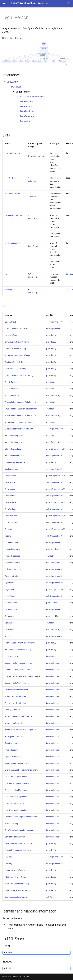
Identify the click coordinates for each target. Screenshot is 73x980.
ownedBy (50, 389)
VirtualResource (12, 543)
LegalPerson (34, 218)
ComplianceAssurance (15, 803)
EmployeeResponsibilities (16, 737)
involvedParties (53, 656)
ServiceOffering (11, 335)
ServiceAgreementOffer (15, 837)
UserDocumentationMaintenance (19, 810)
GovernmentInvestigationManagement (21, 817)
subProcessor (52, 897)
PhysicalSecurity (12, 750)
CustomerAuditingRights (15, 703)
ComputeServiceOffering (15, 349)
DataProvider (27, 102)
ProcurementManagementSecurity (19, 783)
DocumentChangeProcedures (17, 670)
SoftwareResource (13, 569)
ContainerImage (12, 469)
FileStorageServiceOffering (16, 877)
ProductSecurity (12, 823)
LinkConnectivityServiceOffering (18, 843)
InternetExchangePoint (14, 436)
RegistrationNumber (37, 156)
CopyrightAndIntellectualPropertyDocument (23, 676)
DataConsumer (28, 116)
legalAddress (11, 178)
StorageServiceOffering (15, 870)
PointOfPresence (12, 382)
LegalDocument (12, 656)
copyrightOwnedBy (54, 322)
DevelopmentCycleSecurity (16, 777)
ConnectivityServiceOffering (17, 462)
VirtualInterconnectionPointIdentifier (20, 422)
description (10, 290)
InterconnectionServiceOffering (18, 650)
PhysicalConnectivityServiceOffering (20, 850)
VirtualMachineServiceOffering (18, 355)
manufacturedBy (53, 395)
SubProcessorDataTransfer (16, 897)
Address (32, 181)
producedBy (52, 603)
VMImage (9, 864)
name (7, 274)
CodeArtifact (10, 322)
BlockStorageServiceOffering (17, 884)
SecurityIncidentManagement (17, 790)
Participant (17, 87)
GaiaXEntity (13, 82)
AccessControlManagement (17, 763)
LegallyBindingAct (13, 710)
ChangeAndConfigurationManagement (21, 770)
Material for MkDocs (20, 977)
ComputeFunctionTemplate (16, 329)
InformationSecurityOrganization (19, 716)
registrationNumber (13, 153)
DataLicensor (27, 107)
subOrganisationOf (13, 243)
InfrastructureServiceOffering (17, 342)
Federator (25, 121)
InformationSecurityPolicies (16, 723)
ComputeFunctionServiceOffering (19, 375)
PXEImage (9, 857)
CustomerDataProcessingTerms (18, 663)
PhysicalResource (12, 549)
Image (8, 636)
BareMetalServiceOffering (16, 369)
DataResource (11, 603)
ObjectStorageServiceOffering (18, 890)
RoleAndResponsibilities (15, 696)
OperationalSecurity (13, 757)
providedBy (51, 335)
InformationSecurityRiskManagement (20, 730)
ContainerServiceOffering (15, 362)
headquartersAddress (14, 194)
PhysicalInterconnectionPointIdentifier (21, 402)
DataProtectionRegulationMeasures (20, 830)
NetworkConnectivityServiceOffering (20, 643)
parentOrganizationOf (14, 215)
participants (51, 382)
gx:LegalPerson (15, 38)
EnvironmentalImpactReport (17, 690)
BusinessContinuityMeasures (17, 797)
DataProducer (27, 111)
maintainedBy (52, 549)
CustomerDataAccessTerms (17, 683)
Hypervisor (9, 583)
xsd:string (33, 277)
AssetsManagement (13, 743)
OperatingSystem (12, 576)
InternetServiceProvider (32, 97)
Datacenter (9, 616)
